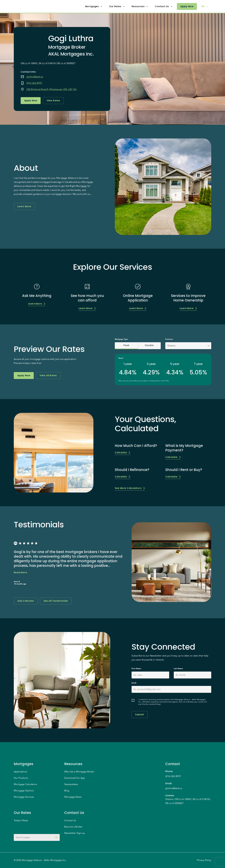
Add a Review (26, 601)
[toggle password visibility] (57, 837)
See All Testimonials (56, 601)
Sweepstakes (71, 784)
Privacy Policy (204, 860)
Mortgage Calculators (25, 784)
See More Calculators (130, 488)
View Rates (53, 101)
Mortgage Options (24, 791)
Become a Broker (73, 827)
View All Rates (48, 376)
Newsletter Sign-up (75, 833)
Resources (140, 6)
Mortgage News (73, 797)
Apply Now (187, 6)
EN (205, 6)
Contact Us (164, 6)
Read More (20, 573)
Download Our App (75, 778)
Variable (149, 345)
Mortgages (94, 6)
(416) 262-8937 (34, 83)
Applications (20, 772)
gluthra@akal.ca (35, 77)
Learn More (24, 206)
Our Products (21, 778)
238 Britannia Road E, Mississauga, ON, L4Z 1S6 (51, 89)
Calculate (123, 453)
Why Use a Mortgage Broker (79, 772)
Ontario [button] (171, 346)
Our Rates (117, 6)
